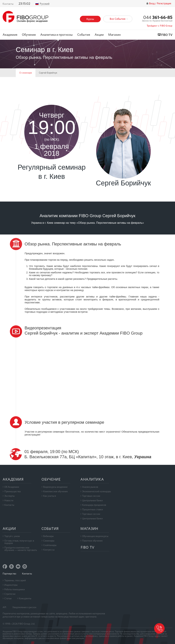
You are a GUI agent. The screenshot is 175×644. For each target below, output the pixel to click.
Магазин (114, 35)
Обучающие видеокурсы (95, 536)
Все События (119, 19)
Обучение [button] (29, 35)
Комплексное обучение (55, 491)
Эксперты (9, 496)
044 (158, 17)
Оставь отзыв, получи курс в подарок (19, 542)
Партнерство (9, 574)
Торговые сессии (91, 496)
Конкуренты (25, 598)
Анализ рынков (90, 487)
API (4, 607)
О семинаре (26, 73)
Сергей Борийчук (48, 73)
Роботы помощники (15, 589)
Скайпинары (50, 545)
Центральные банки (92, 500)
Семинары (49, 541)
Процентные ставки (93, 509)
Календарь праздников (94, 505)
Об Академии (12, 487)
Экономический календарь (96, 491)
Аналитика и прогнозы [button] (57, 35)
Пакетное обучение (92, 541)
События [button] (84, 35)
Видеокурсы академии (55, 487)
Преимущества (12, 491)
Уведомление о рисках (24, 607)
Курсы (90, 19)
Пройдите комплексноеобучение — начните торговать (21, 549)
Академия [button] (10, 35)
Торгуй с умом (12, 536)
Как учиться (50, 496)
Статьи (8, 598)
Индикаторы (11, 585)
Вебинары (48, 536)
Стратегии (10, 594)
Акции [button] (99, 35)
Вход (152, 4)
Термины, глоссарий (15, 580)
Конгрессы (49, 550)
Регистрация (164, 4)
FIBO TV (167, 35)
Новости (9, 500)
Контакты (8, 4)
